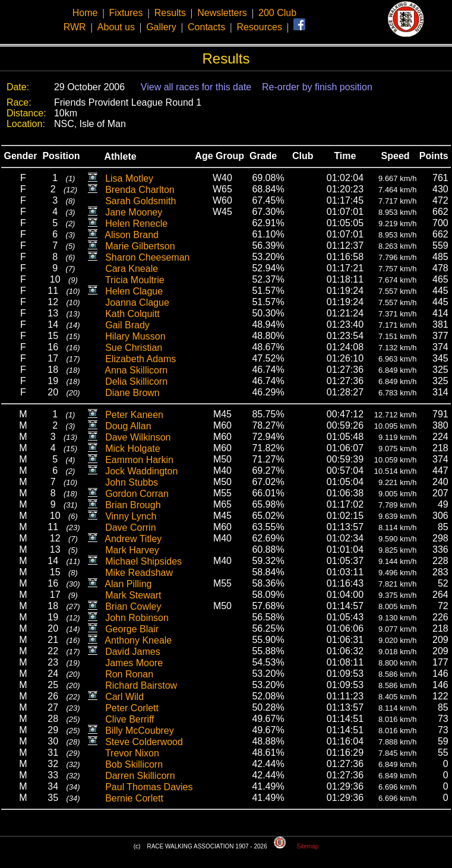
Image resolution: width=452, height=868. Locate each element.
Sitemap (308, 846)
